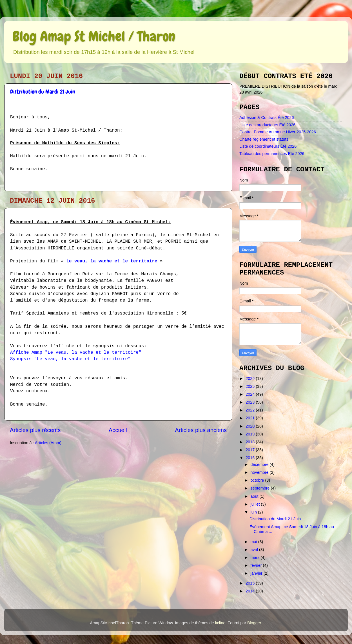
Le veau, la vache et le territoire (112, 261)
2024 (251, 394)
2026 (251, 379)
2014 (251, 591)
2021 (251, 418)
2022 (251, 410)
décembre (260, 464)
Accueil (118, 430)
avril (255, 550)
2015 (251, 583)
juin (254, 512)
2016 (251, 458)
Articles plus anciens (201, 430)
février (257, 565)
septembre (261, 488)
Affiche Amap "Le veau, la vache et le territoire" (76, 353)
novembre (260, 472)
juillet (256, 504)
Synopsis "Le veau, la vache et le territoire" (70, 359)
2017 (251, 450)
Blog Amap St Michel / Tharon (94, 36)
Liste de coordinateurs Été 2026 (268, 146)
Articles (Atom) (48, 443)
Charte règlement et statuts (264, 139)
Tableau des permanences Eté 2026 (272, 154)
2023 (251, 402)
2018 (251, 442)
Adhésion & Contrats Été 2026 (267, 118)
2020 (251, 426)
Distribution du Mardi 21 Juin (43, 92)
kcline (220, 623)
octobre (258, 480)
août (255, 496)
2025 (251, 386)
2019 (251, 434)
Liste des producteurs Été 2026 (267, 125)
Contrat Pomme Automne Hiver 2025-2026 (278, 132)
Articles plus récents (35, 430)
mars (256, 557)
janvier (257, 573)
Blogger (254, 623)
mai (254, 542)
